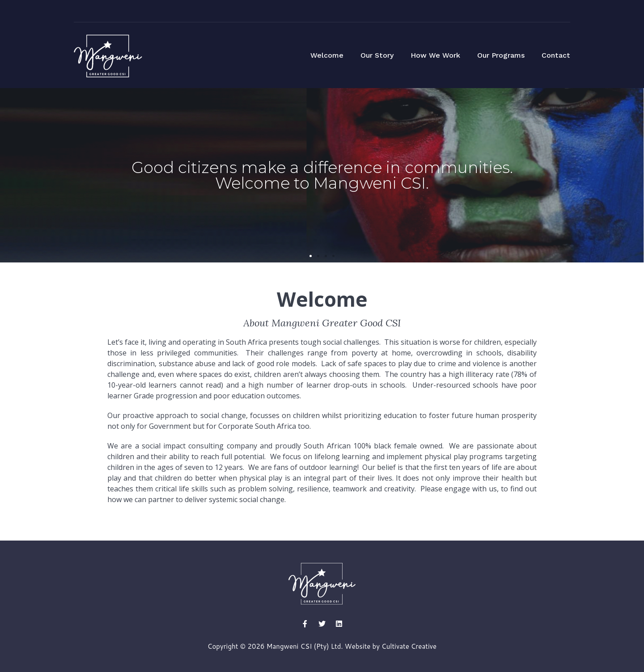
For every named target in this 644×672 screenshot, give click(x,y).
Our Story (377, 55)
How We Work (435, 55)
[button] (311, 256)
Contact (556, 55)
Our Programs (501, 55)
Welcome (327, 55)
